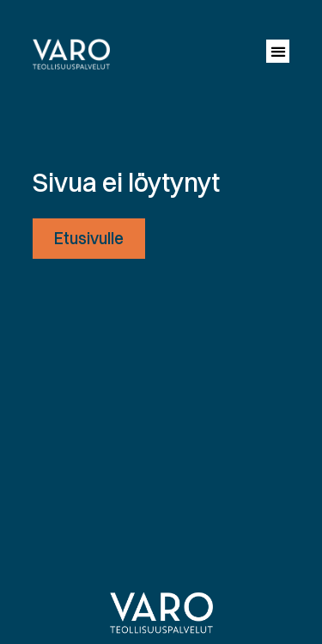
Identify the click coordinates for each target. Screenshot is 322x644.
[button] (278, 51)
